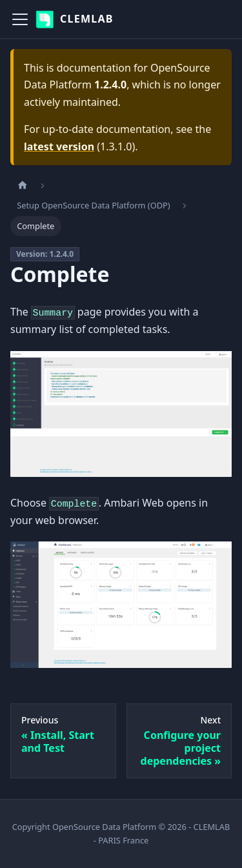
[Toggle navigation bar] (20, 19)
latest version (59, 146)
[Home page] (23, 186)
